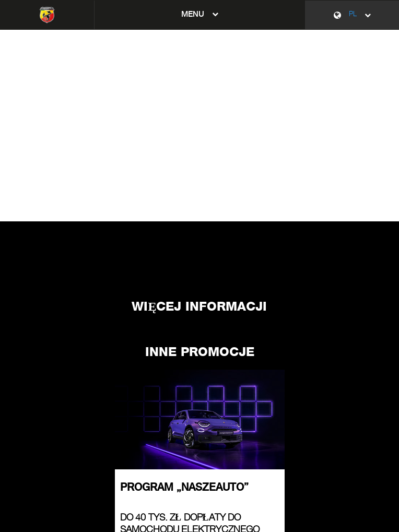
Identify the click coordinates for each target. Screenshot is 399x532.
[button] (200, 15)
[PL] (352, 15)
